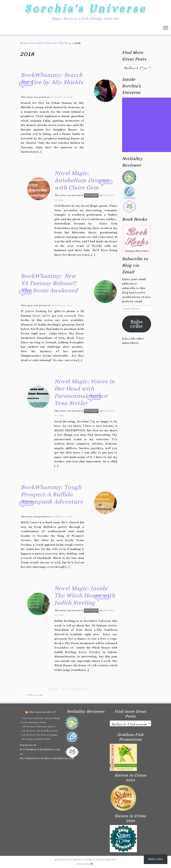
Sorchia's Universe (85, 8)
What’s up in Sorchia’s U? (42, 712)
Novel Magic (91, 195)
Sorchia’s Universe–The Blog (51, 43)
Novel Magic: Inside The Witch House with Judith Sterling (85, 595)
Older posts (33, 695)
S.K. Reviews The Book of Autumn (40, 735)
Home (24, 43)
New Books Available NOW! (36, 739)
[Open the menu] (166, 28)
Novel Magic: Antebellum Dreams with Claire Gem (82, 180)
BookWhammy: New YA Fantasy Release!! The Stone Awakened (49, 283)
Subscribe (137, 324)
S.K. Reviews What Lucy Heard (38, 727)
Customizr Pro (108, 860)
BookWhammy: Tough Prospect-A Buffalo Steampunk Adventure (52, 494)
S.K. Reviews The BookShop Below (40, 731)
